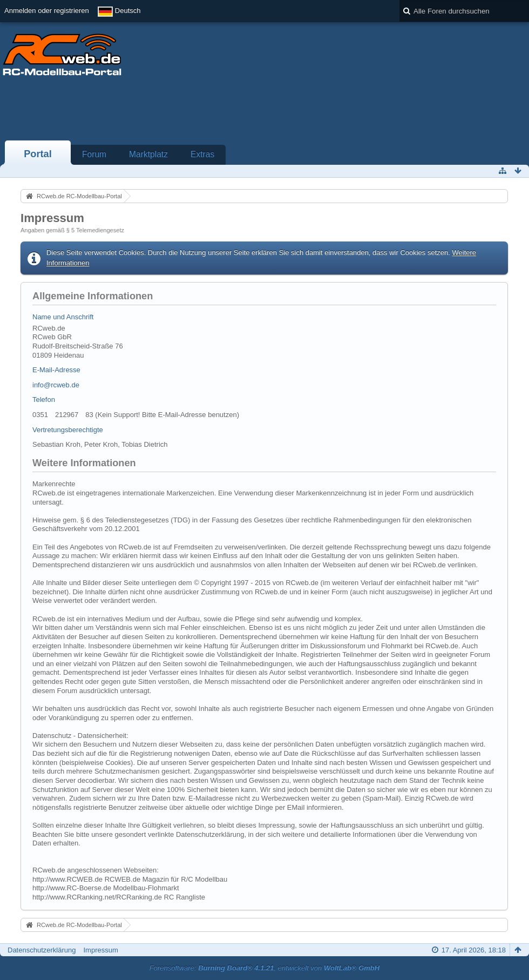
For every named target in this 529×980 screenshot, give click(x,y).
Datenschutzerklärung (42, 950)
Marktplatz (148, 154)
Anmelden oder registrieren (47, 11)
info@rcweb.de (56, 385)
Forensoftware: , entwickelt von (264, 968)
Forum (94, 154)
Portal (38, 154)
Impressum (100, 950)
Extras (202, 154)
